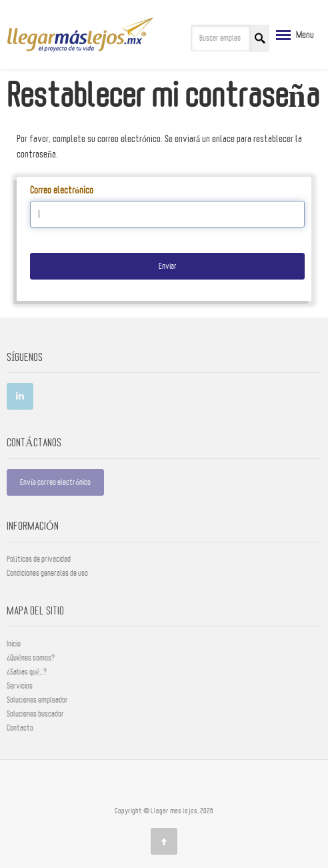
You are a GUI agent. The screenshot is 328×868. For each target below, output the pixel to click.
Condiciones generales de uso (47, 573)
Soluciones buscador (35, 714)
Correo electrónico (62, 190)
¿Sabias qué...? (27, 672)
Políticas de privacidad (39, 559)
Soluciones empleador (37, 700)
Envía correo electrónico (55, 482)
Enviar (168, 266)
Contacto (20, 728)
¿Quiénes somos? (31, 658)
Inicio (14, 644)
